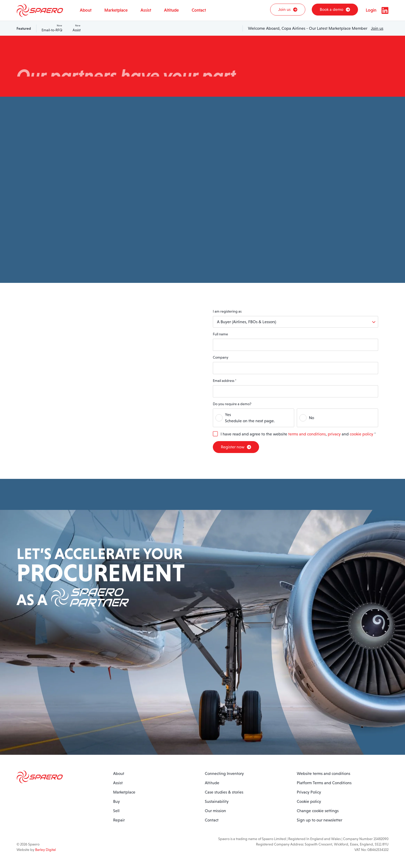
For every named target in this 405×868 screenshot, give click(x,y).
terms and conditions (307, 434)
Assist (77, 28)
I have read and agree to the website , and (298, 434)
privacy (334, 434)
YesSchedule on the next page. (250, 418)
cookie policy (361, 434)
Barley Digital (45, 850)
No (311, 418)
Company (221, 357)
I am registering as (227, 311)
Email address (225, 381)
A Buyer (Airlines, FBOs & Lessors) (247, 322)
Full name (220, 334)
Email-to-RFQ (52, 28)
